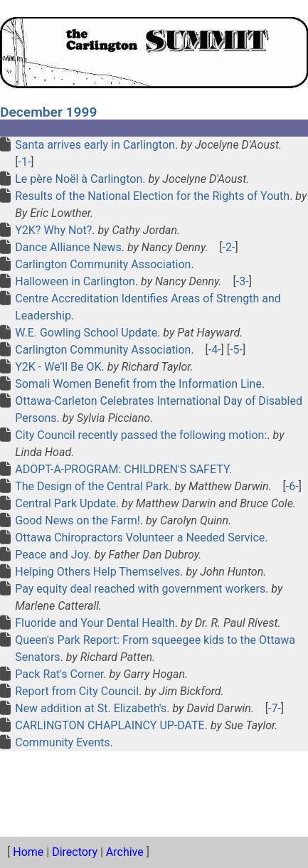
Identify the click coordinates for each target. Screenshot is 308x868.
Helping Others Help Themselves (97, 572)
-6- (292, 486)
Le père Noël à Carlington (79, 179)
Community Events (62, 742)
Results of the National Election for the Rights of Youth (152, 196)
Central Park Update (65, 503)
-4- (215, 350)
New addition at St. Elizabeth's (91, 708)
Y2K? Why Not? (53, 230)
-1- (24, 162)
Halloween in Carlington (75, 281)
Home (28, 852)
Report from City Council (77, 691)
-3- (243, 281)
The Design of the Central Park (92, 486)
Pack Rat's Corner (59, 674)
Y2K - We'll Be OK (58, 367)
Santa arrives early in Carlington (95, 145)
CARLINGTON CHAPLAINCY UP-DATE (110, 725)
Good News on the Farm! (78, 520)
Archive (125, 852)
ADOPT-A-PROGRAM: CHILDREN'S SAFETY (122, 469)
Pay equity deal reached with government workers (140, 589)
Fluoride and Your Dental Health (95, 623)
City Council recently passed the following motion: (141, 435)
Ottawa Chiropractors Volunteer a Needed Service (140, 538)
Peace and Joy (52, 555)
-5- (236, 350)
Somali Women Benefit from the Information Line (138, 384)
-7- (275, 708)
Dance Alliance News (68, 247)
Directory (75, 852)
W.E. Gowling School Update (86, 333)
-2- (229, 247)
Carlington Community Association (103, 264)
